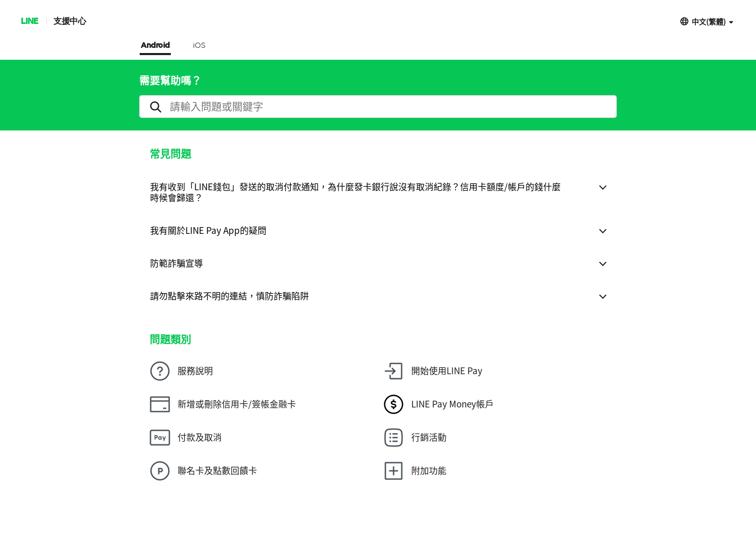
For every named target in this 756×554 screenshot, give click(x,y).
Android (155, 46)
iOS (199, 46)
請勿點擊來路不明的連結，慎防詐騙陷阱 (230, 295)
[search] (378, 107)
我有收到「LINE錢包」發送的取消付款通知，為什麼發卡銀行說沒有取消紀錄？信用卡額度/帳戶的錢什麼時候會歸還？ (355, 192)
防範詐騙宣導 (177, 263)
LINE (29, 21)
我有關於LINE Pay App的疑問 (208, 230)
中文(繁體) (709, 21)
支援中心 (70, 21)
